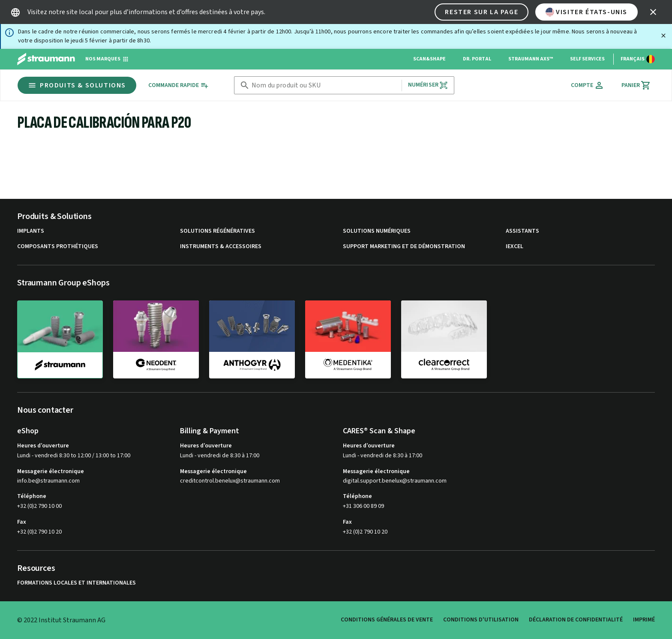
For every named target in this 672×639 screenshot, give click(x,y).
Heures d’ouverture (43, 446)
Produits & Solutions (77, 85)
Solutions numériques (377, 231)
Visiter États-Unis (586, 12)
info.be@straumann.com (48, 481)
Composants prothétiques (58, 247)
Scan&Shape (429, 59)
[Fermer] (663, 36)
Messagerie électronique (51, 471)
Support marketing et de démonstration (404, 247)
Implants (31, 231)
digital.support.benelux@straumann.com (395, 481)
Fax (22, 522)
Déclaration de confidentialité (576, 620)
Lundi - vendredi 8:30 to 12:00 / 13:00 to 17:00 (74, 456)
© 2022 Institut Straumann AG (61, 620)
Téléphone (32, 496)
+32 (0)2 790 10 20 (39, 532)
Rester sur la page (481, 12)
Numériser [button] (428, 85)
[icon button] (653, 12)
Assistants (522, 231)
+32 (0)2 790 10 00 (39, 506)
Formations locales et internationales (76, 583)
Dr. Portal (477, 59)
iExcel (514, 247)
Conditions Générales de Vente (387, 620)
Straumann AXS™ (531, 59)
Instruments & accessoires (221, 247)
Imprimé (644, 620)
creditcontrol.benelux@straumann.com (230, 481)
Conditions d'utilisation (481, 620)
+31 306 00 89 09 (363, 506)
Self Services (587, 59)
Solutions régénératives (217, 231)
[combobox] (325, 85)
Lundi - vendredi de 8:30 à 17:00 (220, 456)
